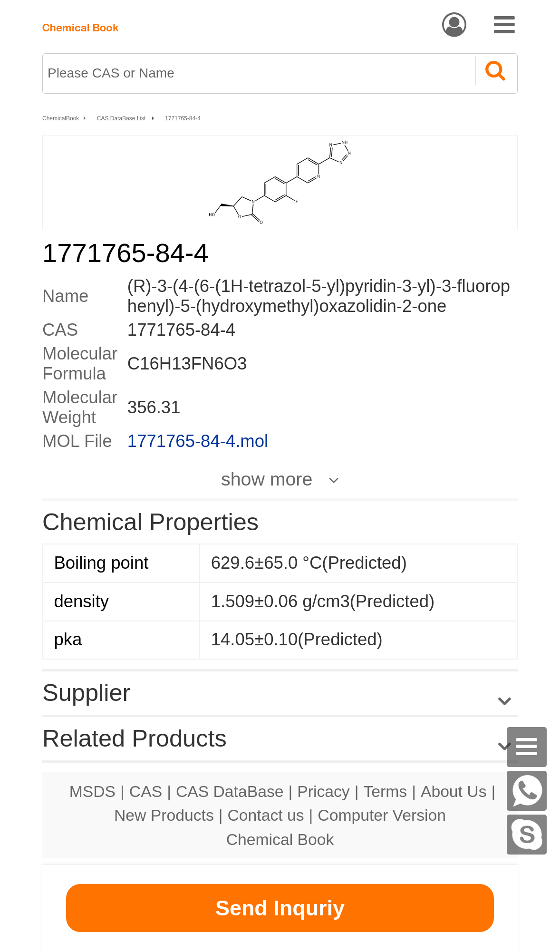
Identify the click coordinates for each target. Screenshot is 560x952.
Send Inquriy (280, 908)
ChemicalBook (61, 118)
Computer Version (382, 815)
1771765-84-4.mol (198, 441)
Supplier (86, 693)
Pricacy (323, 791)
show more (267, 479)
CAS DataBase (230, 791)
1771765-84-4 (183, 118)
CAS (146, 791)
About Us (454, 791)
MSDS (92, 791)
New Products (164, 815)
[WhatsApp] (527, 791)
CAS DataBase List (122, 118)
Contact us (266, 815)
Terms (385, 791)
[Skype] (527, 835)
